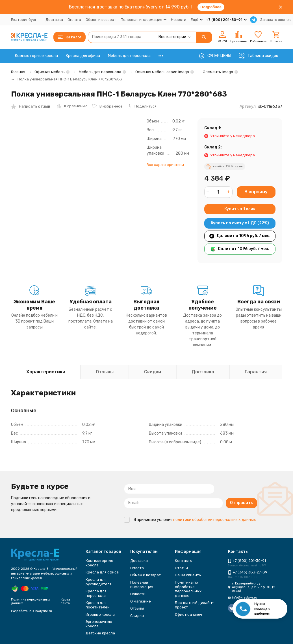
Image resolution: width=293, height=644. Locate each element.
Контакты (184, 561)
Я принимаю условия (190, 520)
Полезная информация (142, 585)
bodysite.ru (44, 611)
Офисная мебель (50, 72)
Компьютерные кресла (36, 56)
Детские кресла (100, 633)
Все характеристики (165, 165)
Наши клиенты (188, 575)
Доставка (54, 20)
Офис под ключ (188, 615)
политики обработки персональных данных (215, 520)
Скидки (137, 616)
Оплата (74, 20)
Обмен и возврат (101, 20)
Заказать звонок (275, 20)
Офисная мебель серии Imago (162, 72)
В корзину (256, 192)
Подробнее (211, 7)
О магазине (141, 601)
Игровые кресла (100, 615)
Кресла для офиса (83, 56)
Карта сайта (65, 601)
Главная (18, 72)
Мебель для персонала (129, 56)
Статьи (181, 568)
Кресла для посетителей (98, 605)
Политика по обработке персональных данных (188, 589)
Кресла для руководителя (99, 582)
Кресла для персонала (96, 593)
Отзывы (137, 608)
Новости (179, 20)
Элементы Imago (218, 72)
